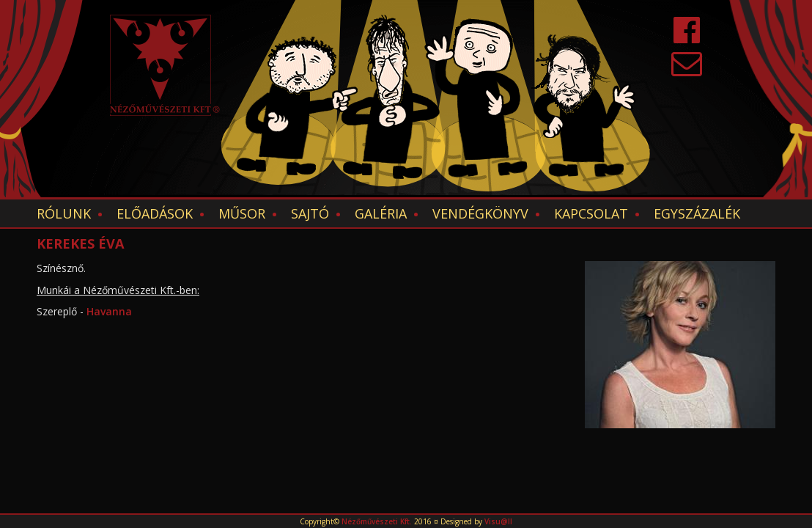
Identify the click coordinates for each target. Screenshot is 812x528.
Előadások (155, 213)
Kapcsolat (591, 213)
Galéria (381, 213)
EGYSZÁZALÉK (697, 213)
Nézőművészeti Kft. (377, 521)
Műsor (242, 213)
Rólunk (64, 213)
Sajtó (310, 213)
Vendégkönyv (480, 213)
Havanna (111, 311)
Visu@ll (498, 521)
